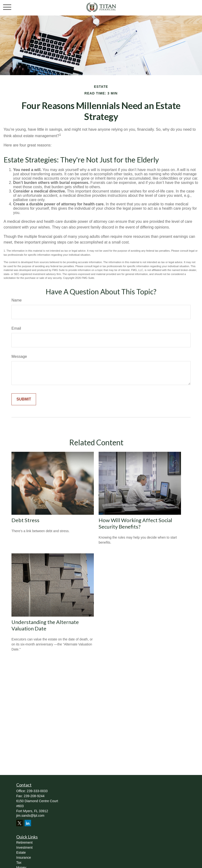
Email (16, 328)
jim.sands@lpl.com (30, 816)
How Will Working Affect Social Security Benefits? (135, 523)
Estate (21, 852)
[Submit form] (24, 399)
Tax (19, 863)
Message (19, 356)
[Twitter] (19, 823)
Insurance (24, 858)
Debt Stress (25, 520)
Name (17, 300)
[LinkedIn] (28, 823)
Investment (24, 847)
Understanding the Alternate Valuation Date (45, 625)
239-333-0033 (37, 791)
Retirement (24, 842)
